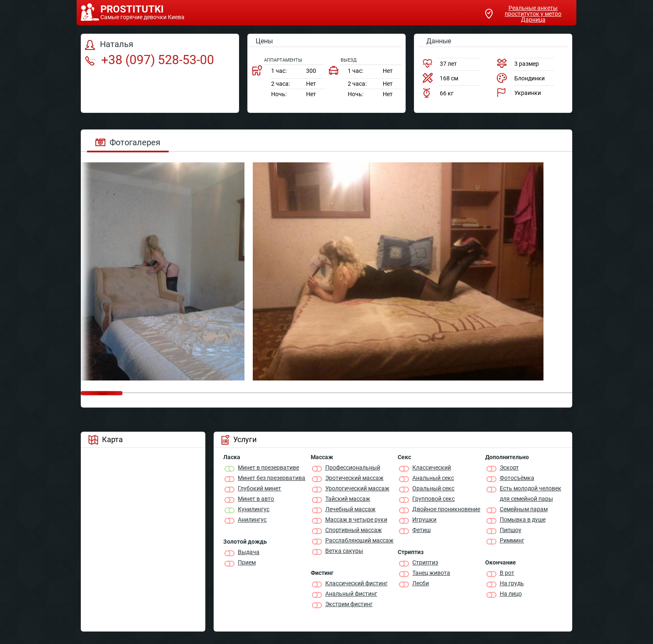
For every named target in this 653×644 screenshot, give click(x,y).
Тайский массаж (348, 499)
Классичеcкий (432, 467)
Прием (247, 562)
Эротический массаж (354, 478)
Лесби (421, 583)
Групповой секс (434, 499)
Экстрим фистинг (349, 604)
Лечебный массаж (350, 509)
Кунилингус (254, 509)
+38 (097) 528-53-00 (150, 60)
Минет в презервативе (268, 467)
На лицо (511, 594)
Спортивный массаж (354, 530)
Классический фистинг (356, 583)
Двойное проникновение (446, 509)
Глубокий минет (259, 488)
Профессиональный (353, 467)
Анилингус (252, 520)
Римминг (512, 540)
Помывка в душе (523, 520)
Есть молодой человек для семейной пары (531, 494)
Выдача (249, 552)
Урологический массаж (357, 488)
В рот (507, 573)
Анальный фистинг (351, 594)
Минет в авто (256, 499)
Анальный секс (433, 478)
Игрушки (424, 520)
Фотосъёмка (517, 478)
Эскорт (509, 467)
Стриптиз (425, 562)
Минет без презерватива (272, 478)
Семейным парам (524, 509)
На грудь (512, 583)
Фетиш (421, 530)
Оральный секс (433, 488)
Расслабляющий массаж (359, 540)
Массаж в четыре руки (356, 520)
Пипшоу (511, 530)
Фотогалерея (128, 142)
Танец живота (431, 573)
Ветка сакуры (344, 551)
